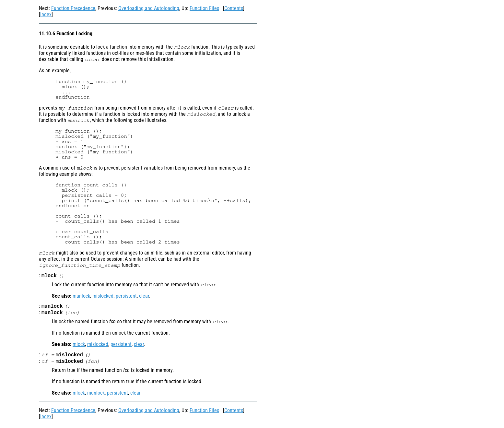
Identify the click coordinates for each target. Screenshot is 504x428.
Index (46, 14)
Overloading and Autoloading (149, 8)
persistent (126, 297)
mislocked (103, 297)
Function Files (204, 8)
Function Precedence (73, 8)
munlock (81, 297)
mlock (79, 346)
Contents (234, 8)
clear (144, 297)
